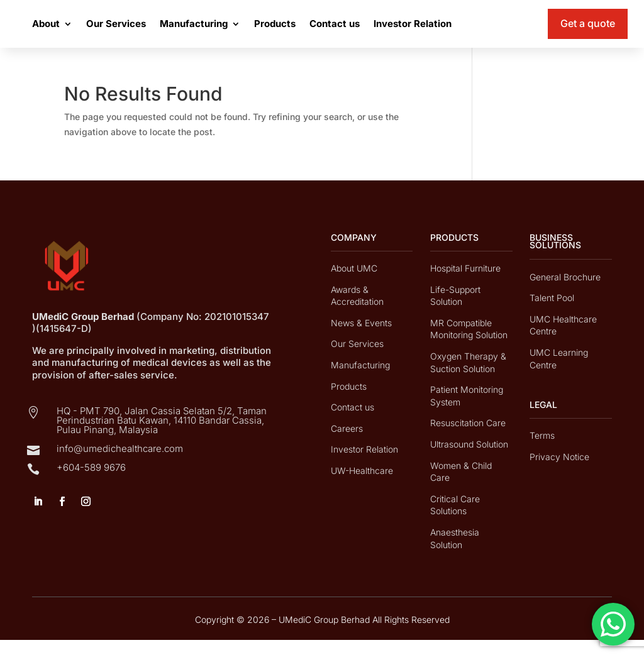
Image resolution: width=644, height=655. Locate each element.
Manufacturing (257, 31)
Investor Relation (475, 31)
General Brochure (565, 292)
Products (338, 31)
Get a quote (588, 31)
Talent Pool (552, 313)
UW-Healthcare (362, 486)
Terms (542, 450)
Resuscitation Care (468, 438)
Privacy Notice (559, 472)
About (109, 31)
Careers (347, 443)
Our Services (179, 31)
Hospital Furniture (465, 283)
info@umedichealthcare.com (120, 464)
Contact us (397, 31)
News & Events (361, 338)
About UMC (354, 283)
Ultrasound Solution (469, 459)
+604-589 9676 (91, 482)
